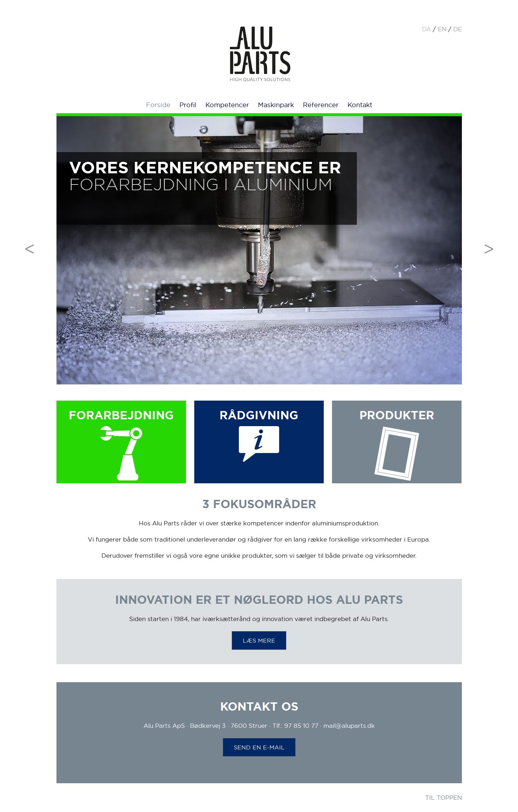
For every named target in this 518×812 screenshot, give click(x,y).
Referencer (321, 105)
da (426, 29)
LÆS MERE (259, 640)
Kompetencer (227, 105)
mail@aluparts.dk (349, 726)
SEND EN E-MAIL (259, 747)
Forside (158, 105)
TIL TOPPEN (444, 797)
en (442, 29)
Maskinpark (276, 105)
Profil (188, 105)
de (458, 29)
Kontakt (360, 105)
